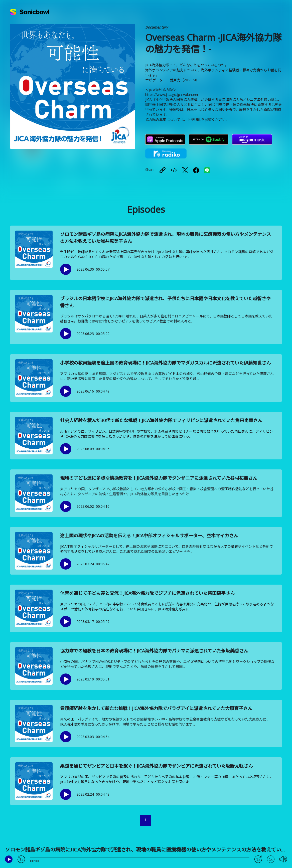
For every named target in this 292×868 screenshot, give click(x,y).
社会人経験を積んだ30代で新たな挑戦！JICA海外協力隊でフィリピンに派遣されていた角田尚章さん (161, 420)
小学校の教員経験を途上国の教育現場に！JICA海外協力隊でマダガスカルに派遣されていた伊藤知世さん (165, 363)
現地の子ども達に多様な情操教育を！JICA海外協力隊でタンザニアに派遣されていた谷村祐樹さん (159, 478)
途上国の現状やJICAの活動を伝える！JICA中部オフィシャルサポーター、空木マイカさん (149, 536)
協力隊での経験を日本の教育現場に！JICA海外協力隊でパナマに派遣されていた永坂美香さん (154, 651)
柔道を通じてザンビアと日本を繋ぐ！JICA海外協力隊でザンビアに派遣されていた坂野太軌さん (156, 766)
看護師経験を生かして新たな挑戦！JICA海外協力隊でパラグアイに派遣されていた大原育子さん (156, 708)
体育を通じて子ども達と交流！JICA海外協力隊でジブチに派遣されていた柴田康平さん (147, 593)
